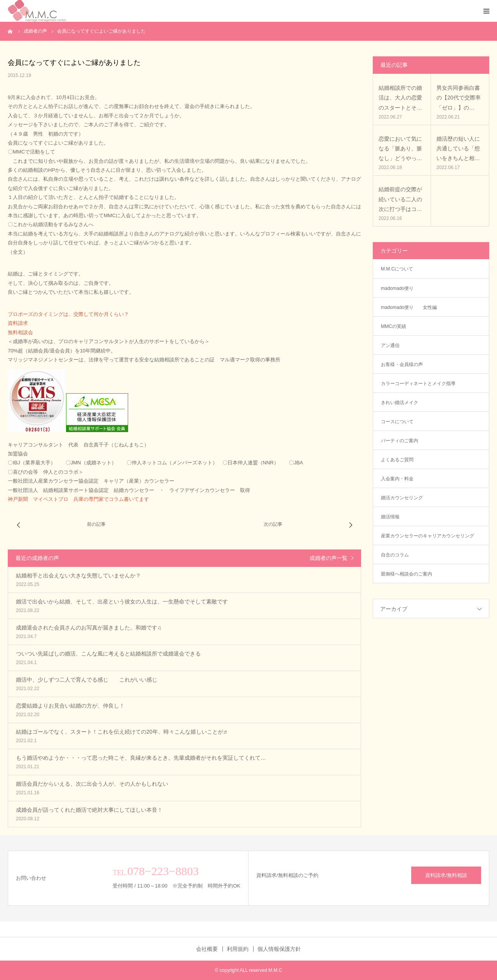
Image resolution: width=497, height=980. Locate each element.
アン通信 (393, 345)
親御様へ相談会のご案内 (407, 574)
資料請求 (18, 323)
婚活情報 (390, 517)
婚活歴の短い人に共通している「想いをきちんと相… (458, 148)
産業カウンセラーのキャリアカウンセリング (427, 536)
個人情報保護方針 (279, 949)
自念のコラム (395, 555)
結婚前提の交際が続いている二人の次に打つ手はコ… (400, 199)
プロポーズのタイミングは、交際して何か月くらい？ (68, 314)
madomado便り (397, 288)
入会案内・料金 (397, 479)
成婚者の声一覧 (328, 558)
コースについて (397, 422)
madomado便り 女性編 (409, 307)
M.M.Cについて (397, 269)
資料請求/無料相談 (446, 875)
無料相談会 (20, 332)
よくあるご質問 (397, 460)
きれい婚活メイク (400, 403)
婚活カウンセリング (402, 498)
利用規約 (238, 949)
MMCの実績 (394, 326)
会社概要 (207, 949)
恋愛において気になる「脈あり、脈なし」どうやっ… (400, 148)
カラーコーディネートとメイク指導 (418, 384)
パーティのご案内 (400, 441)
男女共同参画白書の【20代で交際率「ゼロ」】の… (459, 98)
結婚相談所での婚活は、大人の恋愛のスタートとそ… (400, 98)
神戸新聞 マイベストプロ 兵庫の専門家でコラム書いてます (78, 499)
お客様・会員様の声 (402, 364)
